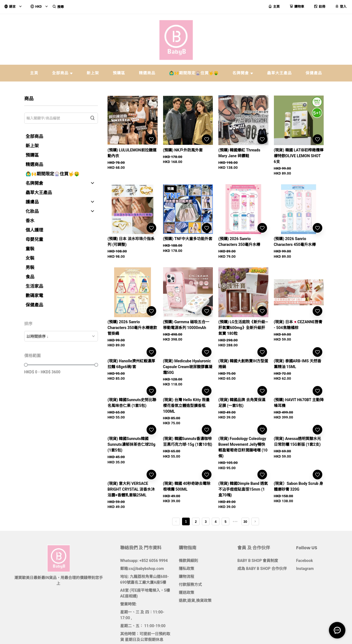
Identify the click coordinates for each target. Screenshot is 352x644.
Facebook (305, 561)
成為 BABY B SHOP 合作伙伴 (262, 569)
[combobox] (61, 336)
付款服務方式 (190, 585)
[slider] (26, 365)
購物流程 (186, 577)
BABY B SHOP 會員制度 (258, 561)
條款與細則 (188, 561)
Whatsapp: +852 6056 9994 (144, 561)
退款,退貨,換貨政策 (195, 600)
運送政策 (186, 593)
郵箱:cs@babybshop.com (142, 569)
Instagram (305, 569)
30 (245, 522)
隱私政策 (186, 569)
